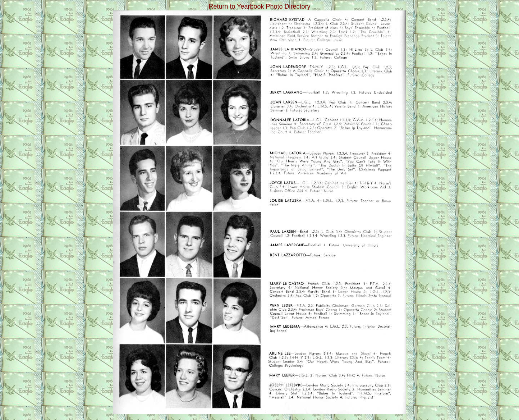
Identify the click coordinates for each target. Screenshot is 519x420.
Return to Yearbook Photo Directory (259, 6)
